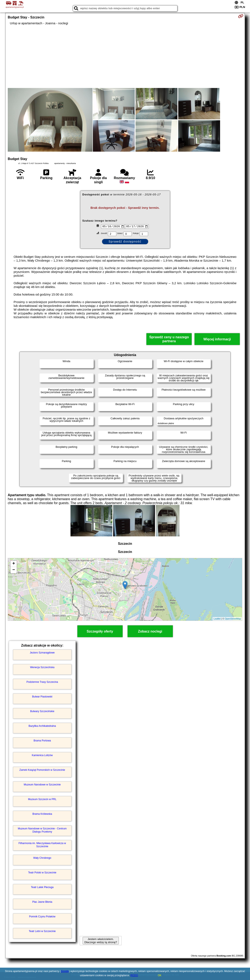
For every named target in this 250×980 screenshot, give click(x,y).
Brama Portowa (42, 741)
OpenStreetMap (233, 619)
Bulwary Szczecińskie (42, 711)
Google (65, 971)
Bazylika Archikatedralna (42, 726)
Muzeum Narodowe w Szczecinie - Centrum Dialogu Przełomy (42, 830)
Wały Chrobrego (42, 858)
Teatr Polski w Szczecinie (42, 873)
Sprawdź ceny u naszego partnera (169, 339)
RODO (134, 975)
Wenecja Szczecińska (42, 667)
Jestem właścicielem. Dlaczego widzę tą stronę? (101, 941)
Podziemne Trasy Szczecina (42, 682)
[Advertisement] (125, 57)
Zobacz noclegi (150, 631)
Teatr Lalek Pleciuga (42, 887)
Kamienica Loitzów (42, 755)
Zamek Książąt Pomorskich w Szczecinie (42, 770)
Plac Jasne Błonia (42, 902)
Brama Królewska (42, 814)
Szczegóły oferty (100, 631)
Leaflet (217, 619)
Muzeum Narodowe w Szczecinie (42, 785)
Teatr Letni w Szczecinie (42, 931)
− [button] (14, 570)
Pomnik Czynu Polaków (42, 917)
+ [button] (14, 564)
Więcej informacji (217, 339)
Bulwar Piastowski (42, 697)
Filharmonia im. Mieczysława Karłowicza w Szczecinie (42, 845)
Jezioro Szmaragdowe (42, 653)
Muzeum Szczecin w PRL (42, 799)
